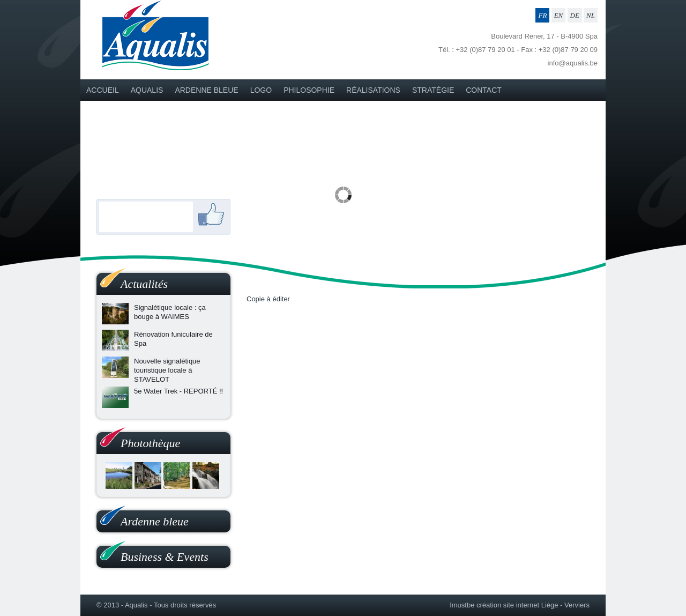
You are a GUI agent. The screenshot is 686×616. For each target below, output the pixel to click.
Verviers (577, 605)
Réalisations (373, 90)
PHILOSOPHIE (309, 90)
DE (575, 15)
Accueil (103, 90)
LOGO (261, 90)
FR (542, 15)
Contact (484, 90)
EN (559, 15)
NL (591, 15)
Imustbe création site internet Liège (504, 605)
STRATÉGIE (433, 90)
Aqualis (147, 90)
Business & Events (165, 557)
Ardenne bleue (206, 90)
